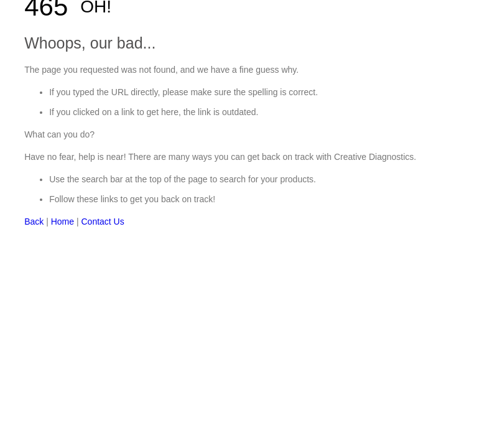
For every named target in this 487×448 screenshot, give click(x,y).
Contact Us (102, 222)
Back (34, 222)
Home (63, 222)
